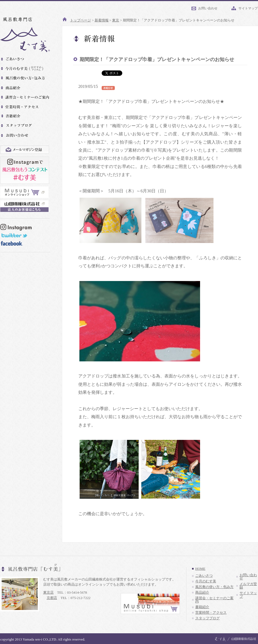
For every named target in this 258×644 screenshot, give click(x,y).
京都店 (52, 598)
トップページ (80, 20)
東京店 (48, 592)
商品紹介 (202, 593)
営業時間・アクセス (211, 613)
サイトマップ (248, 8)
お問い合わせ (208, 8)
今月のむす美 (206, 581)
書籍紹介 (202, 607)
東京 (116, 20)
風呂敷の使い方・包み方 (214, 587)
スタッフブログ (207, 618)
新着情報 (102, 20)
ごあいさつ (204, 576)
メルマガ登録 (248, 586)
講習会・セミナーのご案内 (214, 600)
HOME (200, 569)
